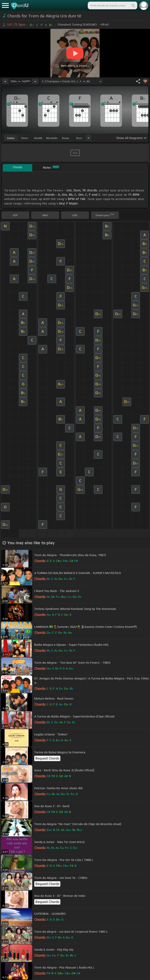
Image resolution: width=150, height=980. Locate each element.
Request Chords (47, 758)
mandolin (52, 138)
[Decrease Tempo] (5, 81)
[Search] (133, 5)
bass (79, 138)
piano (25, 138)
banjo (65, 138)
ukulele (38, 138)
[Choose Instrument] (88, 138)
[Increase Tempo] (35, 81)
